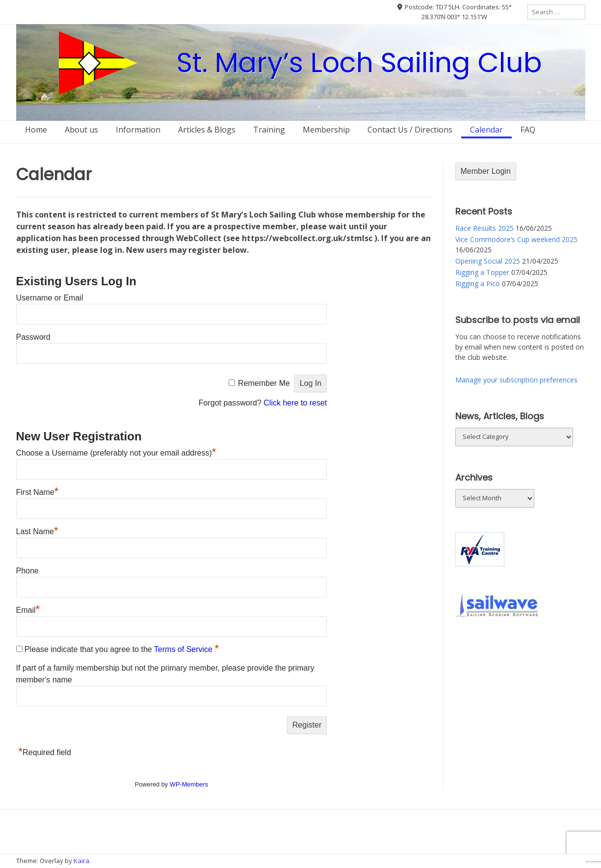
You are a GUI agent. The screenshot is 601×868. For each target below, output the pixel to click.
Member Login (486, 171)
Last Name (37, 531)
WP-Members (189, 784)
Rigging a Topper (482, 272)
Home (36, 130)
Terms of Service (184, 649)
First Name (38, 492)
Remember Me (264, 383)
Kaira (81, 861)
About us (81, 130)
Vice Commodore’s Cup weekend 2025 (516, 239)
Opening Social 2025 (488, 261)
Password (33, 337)
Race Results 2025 (484, 228)
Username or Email (50, 298)
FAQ (528, 130)
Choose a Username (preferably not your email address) (116, 453)
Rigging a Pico (478, 284)
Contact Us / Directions (410, 130)
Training (269, 130)
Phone (27, 571)
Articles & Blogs (207, 130)
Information (138, 130)
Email (28, 610)
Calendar (486, 130)
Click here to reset (295, 403)
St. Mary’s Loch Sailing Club (359, 63)
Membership (326, 130)
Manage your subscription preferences (516, 380)
